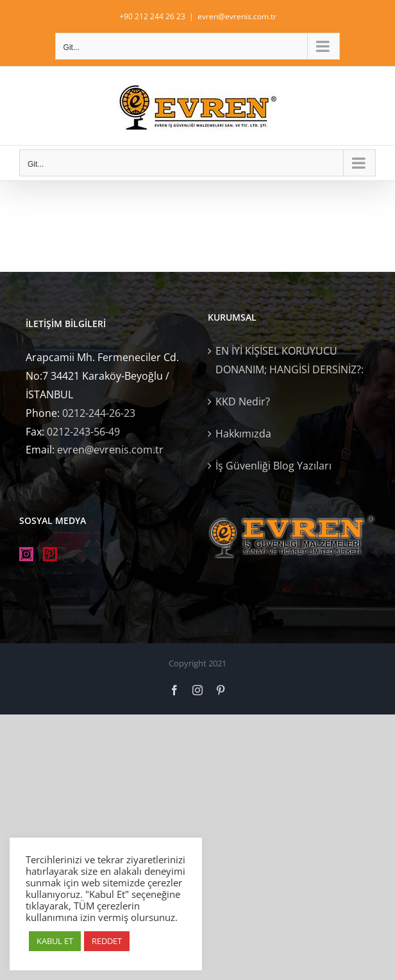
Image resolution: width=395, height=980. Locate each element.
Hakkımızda (243, 434)
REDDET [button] (107, 941)
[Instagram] (26, 554)
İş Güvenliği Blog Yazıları (273, 466)
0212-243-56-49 (83, 432)
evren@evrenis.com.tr (237, 16)
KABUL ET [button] (55, 941)
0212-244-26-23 (99, 413)
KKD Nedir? (243, 401)
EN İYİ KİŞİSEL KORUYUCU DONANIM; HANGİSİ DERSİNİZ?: (290, 360)
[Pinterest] (50, 554)
